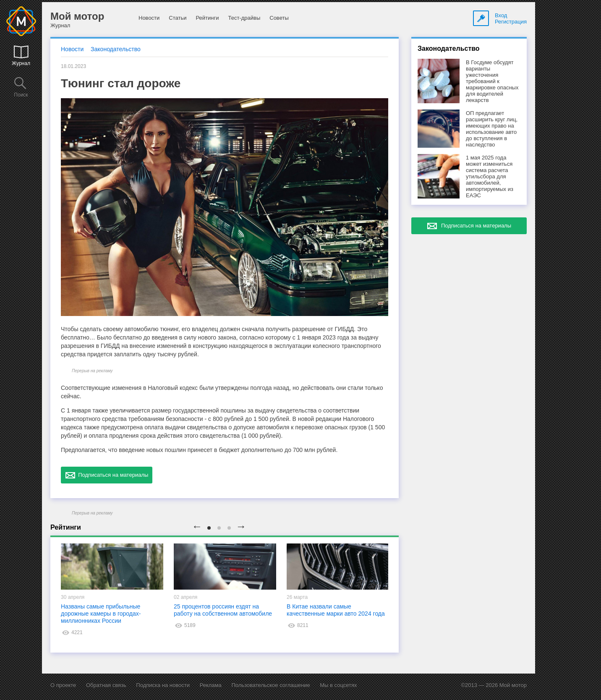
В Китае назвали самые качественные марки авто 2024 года (336, 610)
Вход (501, 15)
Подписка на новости (163, 685)
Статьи (178, 18)
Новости (149, 18)
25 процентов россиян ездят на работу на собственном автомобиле (223, 610)
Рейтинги (207, 18)
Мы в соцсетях (338, 685)
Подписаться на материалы (107, 475)
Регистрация (511, 22)
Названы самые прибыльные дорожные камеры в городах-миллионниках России (101, 614)
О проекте (63, 685)
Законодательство (116, 49)
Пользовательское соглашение (270, 685)
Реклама (211, 685)
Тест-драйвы (244, 18)
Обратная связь (106, 685)
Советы (279, 18)
